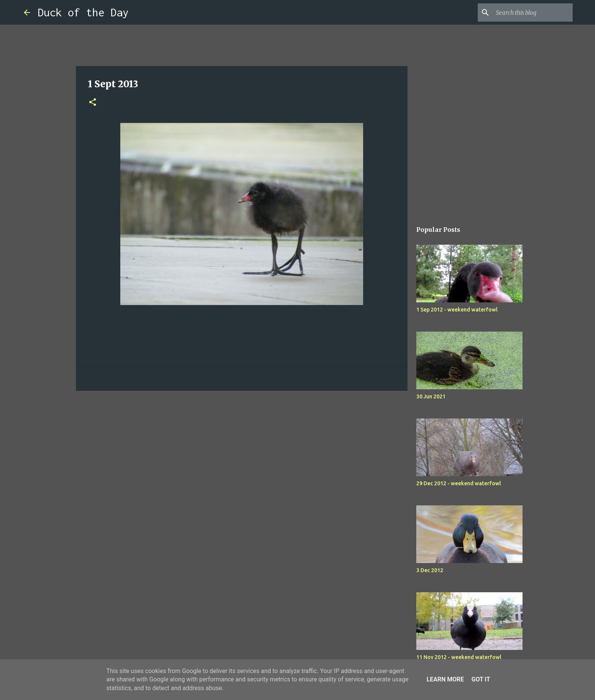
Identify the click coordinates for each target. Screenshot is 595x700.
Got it (481, 679)
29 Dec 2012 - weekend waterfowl (459, 483)
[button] (93, 103)
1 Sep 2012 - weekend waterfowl (457, 310)
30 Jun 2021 (431, 396)
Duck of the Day (83, 12)
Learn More (445, 679)
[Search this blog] (533, 13)
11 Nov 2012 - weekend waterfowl (459, 657)
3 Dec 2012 (430, 570)
